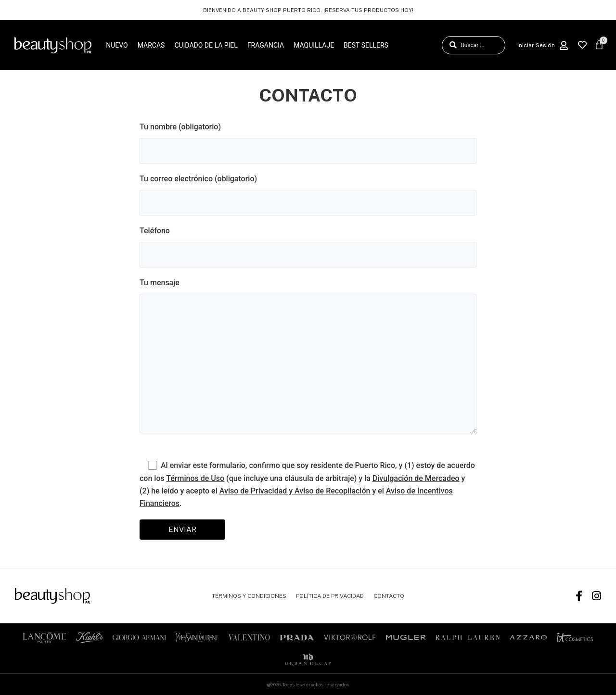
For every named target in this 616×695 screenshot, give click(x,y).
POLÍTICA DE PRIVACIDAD (330, 596)
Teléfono (308, 247)
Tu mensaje (308, 358)
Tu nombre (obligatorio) (308, 143)
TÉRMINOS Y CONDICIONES (249, 596)
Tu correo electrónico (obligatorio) (308, 195)
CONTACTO (389, 596)
